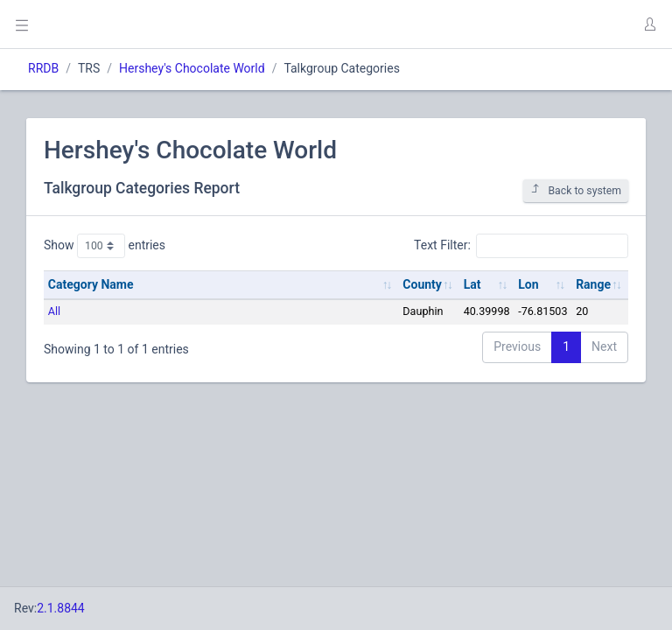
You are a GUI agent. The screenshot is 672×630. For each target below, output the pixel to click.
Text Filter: (521, 246)
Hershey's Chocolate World (192, 68)
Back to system (576, 190)
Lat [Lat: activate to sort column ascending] (472, 284)
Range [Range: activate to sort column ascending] (593, 284)
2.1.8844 (61, 608)
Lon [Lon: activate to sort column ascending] (528, 284)
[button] (649, 24)
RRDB (43, 68)
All (54, 311)
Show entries (105, 246)
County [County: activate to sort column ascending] (422, 284)
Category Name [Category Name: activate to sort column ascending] (91, 284)
